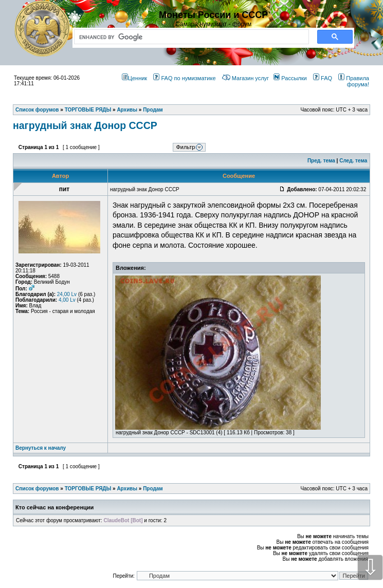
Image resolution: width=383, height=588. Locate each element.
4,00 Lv (67, 300)
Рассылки (290, 78)
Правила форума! (354, 81)
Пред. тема (321, 161)
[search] (189, 37)
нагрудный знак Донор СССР (85, 125)
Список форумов (37, 489)
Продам (153, 489)
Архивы (127, 489)
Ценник (134, 78)
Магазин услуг (245, 78)
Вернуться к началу (41, 448)
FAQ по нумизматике (184, 78)
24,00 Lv (67, 294)
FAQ (323, 78)
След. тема (353, 161)
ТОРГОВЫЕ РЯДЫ (88, 489)
